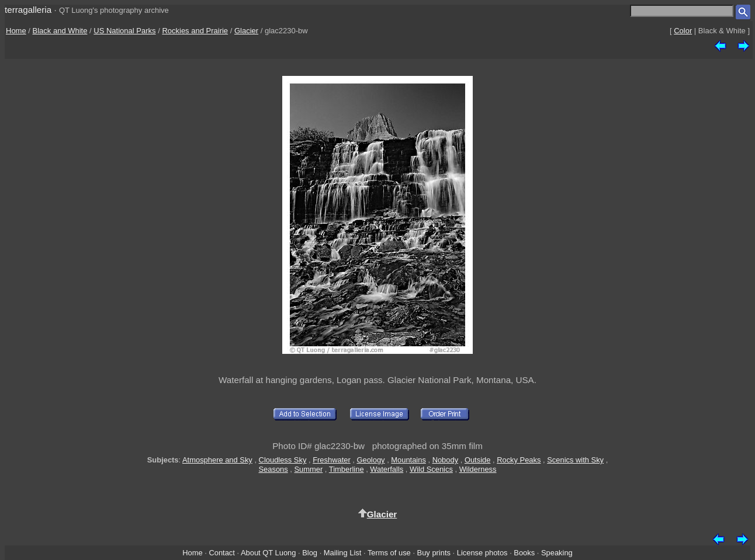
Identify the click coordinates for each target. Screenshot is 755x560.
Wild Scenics (431, 469)
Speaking (557, 553)
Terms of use (389, 553)
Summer (309, 469)
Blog (310, 553)
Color (683, 31)
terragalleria (28, 10)
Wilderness (478, 469)
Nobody (446, 460)
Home (16, 31)
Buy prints (434, 553)
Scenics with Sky (575, 460)
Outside (477, 460)
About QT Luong (268, 553)
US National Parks (124, 31)
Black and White (60, 31)
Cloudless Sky (283, 460)
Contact (221, 553)
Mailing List (343, 553)
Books (524, 553)
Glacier (246, 31)
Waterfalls (387, 469)
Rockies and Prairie (195, 31)
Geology (370, 460)
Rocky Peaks (519, 460)
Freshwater (332, 460)
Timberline (347, 469)
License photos (482, 553)
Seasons (273, 469)
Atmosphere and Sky (217, 460)
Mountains (408, 460)
